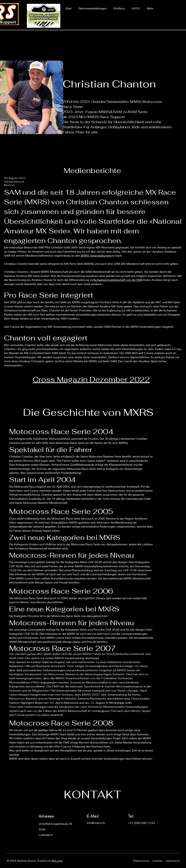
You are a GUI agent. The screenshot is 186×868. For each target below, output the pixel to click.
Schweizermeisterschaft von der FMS (118, 280)
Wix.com (57, 861)
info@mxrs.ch (96, 823)
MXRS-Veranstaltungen (96, 255)
